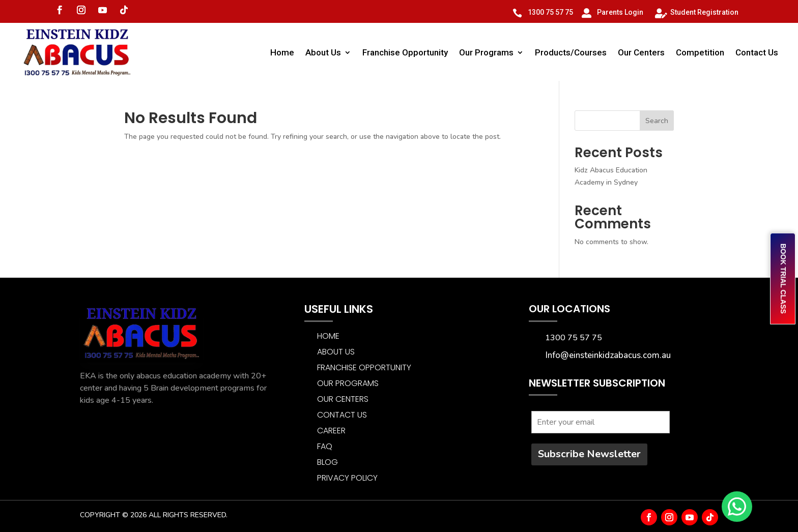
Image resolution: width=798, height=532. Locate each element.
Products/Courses (571, 52)
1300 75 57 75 (550, 12)
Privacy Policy (347, 478)
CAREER (331, 431)
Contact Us (757, 52)
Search (657, 121)
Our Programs (486, 52)
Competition (700, 52)
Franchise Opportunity (405, 52)
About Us (323, 52)
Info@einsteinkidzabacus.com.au (608, 355)
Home (282, 52)
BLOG (327, 462)
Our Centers (641, 52)
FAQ (325, 446)
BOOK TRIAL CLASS (783, 279)
